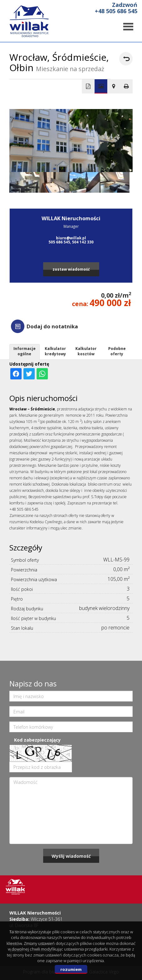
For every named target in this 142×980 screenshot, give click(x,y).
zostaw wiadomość (71, 269)
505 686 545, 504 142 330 (71, 242)
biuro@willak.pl (71, 238)
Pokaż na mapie (114, 86)
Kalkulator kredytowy (55, 351)
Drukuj (127, 86)
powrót (126, 59)
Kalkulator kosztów (86, 351)
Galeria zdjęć (101, 86)
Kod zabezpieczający (37, 740)
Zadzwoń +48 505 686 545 (116, 8)
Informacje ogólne (25, 351)
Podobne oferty (117, 351)
